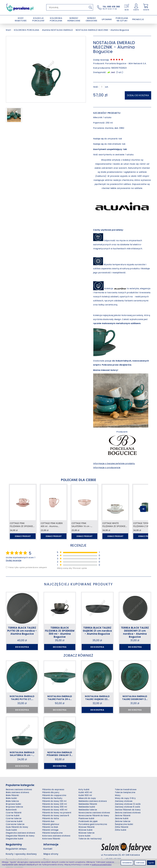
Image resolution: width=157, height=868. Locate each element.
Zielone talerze (123, 830)
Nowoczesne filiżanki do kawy (94, 824)
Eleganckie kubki (15, 847)
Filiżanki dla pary (51, 801)
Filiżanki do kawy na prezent (57, 821)
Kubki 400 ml (85, 801)
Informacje (51, 853)
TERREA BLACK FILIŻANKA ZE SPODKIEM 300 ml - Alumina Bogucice (60, 632)
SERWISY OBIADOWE (92, 19)
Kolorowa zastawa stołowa (56, 844)
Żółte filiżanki (122, 836)
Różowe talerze (87, 842)
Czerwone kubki (14, 830)
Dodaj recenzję (14, 561)
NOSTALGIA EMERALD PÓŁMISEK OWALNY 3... (60, 760)
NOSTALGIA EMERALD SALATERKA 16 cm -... (22, 760)
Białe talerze (12, 810)
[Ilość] (102, 87)
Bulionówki (11, 819)
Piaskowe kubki (86, 827)
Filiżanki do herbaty (52, 807)
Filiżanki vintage (50, 839)
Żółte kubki (121, 839)
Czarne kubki (13, 824)
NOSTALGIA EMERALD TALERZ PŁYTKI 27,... (22, 701)
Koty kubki (84, 798)
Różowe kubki (86, 839)
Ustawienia (127, 863)
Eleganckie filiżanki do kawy (20, 844)
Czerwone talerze (15, 833)
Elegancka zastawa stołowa (20, 842)
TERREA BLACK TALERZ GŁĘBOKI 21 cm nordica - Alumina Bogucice (97, 631)
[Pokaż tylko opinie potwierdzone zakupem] (7, 568)
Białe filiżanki (12, 804)
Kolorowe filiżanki (51, 847)
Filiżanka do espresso (53, 798)
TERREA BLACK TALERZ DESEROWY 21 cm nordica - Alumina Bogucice (135, 632)
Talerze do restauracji (90, 847)
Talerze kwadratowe (126, 798)
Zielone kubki (122, 827)
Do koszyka (22, 647)
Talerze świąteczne (125, 801)
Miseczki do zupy (87, 807)
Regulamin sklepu (16, 857)
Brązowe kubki (13, 813)
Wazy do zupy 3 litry (125, 807)
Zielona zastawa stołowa (128, 821)
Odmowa (140, 863)
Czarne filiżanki (14, 821)
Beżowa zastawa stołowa (19, 798)
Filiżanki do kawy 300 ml (55, 816)
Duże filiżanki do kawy (17, 836)
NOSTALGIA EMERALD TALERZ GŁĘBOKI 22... (97, 701)
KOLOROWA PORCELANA (56, 19)
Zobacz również (78, 659)
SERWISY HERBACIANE (74, 19)
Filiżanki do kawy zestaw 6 (56, 824)
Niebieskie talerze (88, 819)
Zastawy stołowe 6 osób (128, 816)
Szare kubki (84, 844)
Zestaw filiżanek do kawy (128, 819)
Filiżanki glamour (51, 833)
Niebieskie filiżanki (88, 813)
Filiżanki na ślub (50, 836)
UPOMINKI (107, 19)
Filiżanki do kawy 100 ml (54, 810)
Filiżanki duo (48, 830)
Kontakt (48, 857)
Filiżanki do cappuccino (54, 804)
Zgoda (151, 863)
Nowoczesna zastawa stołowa (94, 821)
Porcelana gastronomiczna (93, 833)
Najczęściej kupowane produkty (78, 584)
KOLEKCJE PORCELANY (38, 19)
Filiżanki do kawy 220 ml (55, 813)
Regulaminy (14, 853)
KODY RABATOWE (21, 19)
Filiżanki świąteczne (52, 842)
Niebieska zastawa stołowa (93, 810)
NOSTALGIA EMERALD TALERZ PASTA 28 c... (60, 701)
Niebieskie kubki (87, 816)
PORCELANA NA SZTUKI (122, 19)
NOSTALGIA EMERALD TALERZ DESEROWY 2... (135, 701)
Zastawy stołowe (124, 810)
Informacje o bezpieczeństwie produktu (114, 463)
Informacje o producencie (107, 467)
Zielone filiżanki (123, 824)
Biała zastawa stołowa (17, 801)
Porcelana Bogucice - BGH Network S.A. (126, 63)
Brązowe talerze (14, 816)
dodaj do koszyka (138, 95)
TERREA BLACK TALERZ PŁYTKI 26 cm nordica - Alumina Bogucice (22, 631)
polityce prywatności (102, 865)
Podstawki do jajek (88, 830)
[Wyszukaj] (90, 7)
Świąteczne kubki (124, 833)
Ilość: (96, 87)
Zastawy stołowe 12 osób (128, 813)
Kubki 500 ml (85, 804)
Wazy (118, 804)
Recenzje (78, 545)
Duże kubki (11, 839)
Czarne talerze (14, 827)
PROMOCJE (138, 19)
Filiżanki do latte (51, 827)
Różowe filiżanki (87, 836)
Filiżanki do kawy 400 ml (55, 819)
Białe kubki (11, 807)
